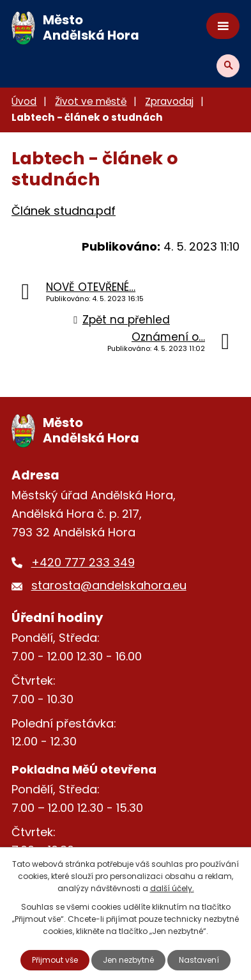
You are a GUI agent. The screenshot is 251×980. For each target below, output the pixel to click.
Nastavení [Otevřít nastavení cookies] (199, 960)
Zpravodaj (169, 101)
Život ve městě (91, 101)
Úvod (24, 101)
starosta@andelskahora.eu (109, 585)
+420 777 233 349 (83, 562)
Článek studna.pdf (64, 211)
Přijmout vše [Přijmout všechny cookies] (55, 960)
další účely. (172, 888)
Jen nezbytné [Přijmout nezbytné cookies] (128, 960)
